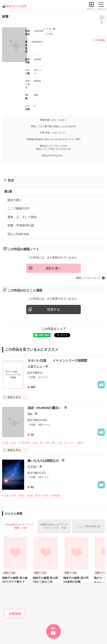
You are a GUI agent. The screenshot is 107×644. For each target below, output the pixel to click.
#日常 (14, 496)
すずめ (32, 466)
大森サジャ (35, 366)
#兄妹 (5, 496)
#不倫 (5, 443)
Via (30, 414)
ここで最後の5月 (18, 208)
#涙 (47, 443)
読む (53, 628)
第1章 (8, 191)
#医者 (38, 496)
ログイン (91, 9)
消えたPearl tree (18, 234)
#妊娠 (35, 443)
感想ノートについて (88, 278)
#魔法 (80, 443)
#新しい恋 (57, 443)
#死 (42, 443)
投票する (53, 309)
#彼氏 (46, 496)
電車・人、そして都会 (22, 217)
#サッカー (70, 443)
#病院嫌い (57, 496)
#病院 (22, 496)
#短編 (30, 496)
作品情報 (100, 40)
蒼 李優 (47, 29)
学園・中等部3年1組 (21, 225)
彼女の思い (15, 200)
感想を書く (53, 268)
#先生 (14, 443)
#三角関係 (24, 443)
